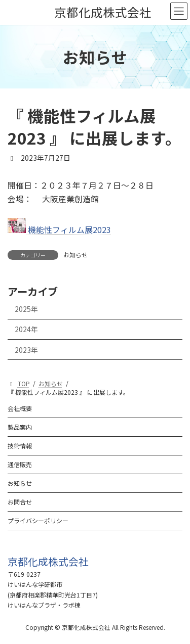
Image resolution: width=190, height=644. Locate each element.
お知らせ (75, 255)
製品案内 (20, 427)
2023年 (26, 349)
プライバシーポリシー (38, 520)
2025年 (26, 309)
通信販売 (20, 464)
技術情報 (20, 446)
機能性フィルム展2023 (59, 230)
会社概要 (20, 408)
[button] (48, 561)
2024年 (26, 329)
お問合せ (20, 502)
